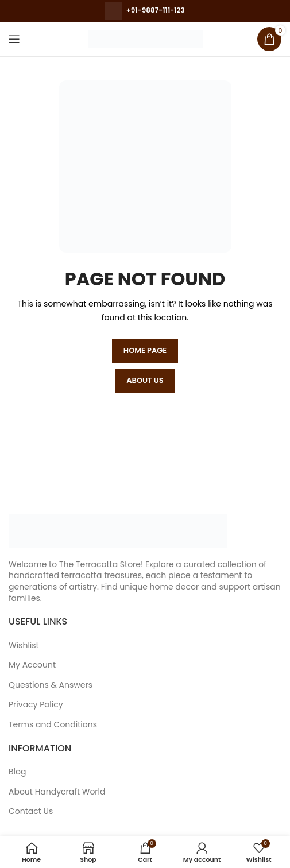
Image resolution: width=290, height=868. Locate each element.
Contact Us (31, 811)
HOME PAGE (145, 350)
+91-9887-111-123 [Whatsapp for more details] (156, 10)
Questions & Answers (51, 685)
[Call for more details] (114, 10)
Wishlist (24, 646)
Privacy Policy (36, 705)
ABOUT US (145, 380)
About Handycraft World (57, 792)
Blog (17, 772)
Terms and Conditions (53, 725)
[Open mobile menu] (14, 39)
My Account (32, 665)
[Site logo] (145, 38)
